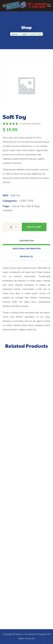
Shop (15, 34)
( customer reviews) (30, 124)
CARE (24, 34)
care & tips (18, 206)
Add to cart (34, 227)
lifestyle (8, 210)
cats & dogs (33, 206)
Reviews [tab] (26, 257)
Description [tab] (27, 241)
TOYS (30, 201)
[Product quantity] (11, 227)
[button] (49, 6)
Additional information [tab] (26, 249)
